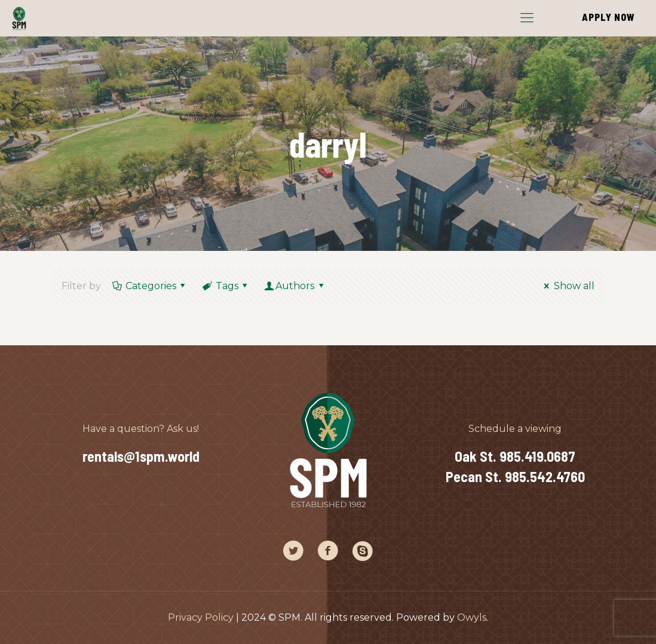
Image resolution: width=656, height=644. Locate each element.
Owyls (472, 617)
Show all (567, 286)
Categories (150, 286)
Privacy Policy (201, 617)
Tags (226, 286)
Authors (295, 286)
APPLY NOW (609, 17)
